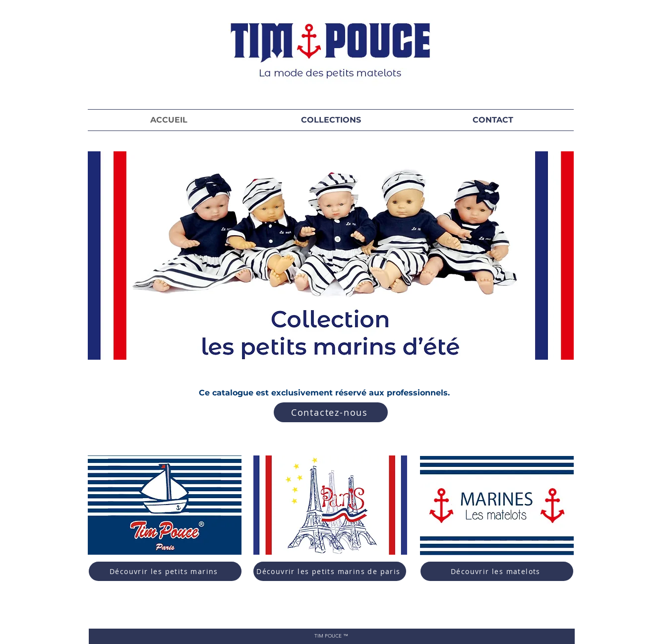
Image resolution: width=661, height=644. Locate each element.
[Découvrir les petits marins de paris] (330, 571)
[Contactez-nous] (331, 412)
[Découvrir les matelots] (497, 571)
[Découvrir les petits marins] (165, 571)
